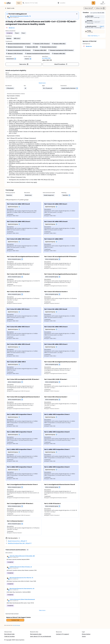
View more (42, 610)
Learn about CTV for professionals (41, 636)
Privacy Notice (86, 634)
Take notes (24, 64)
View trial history (94, 36)
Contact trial (15, 620)
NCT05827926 (46, 58)
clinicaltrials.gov (16, 625)
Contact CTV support (62, 634)
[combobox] (40, 3)
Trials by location (9, 636)
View (102, 26)
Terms (84, 636)
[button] (9, 38)
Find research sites (36, 634)
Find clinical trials (9, 634)
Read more (42, 83)
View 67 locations (61, 64)
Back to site (10, 8)
